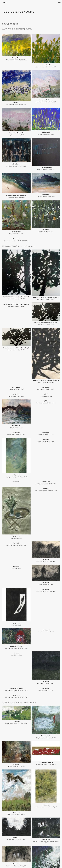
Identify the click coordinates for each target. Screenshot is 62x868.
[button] (59, 2)
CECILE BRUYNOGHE (19, 12)
